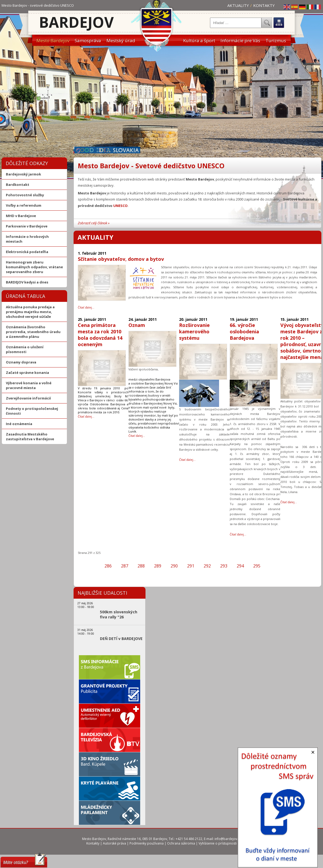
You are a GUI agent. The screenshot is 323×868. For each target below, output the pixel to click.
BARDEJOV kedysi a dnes (27, 282)
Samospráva (88, 40)
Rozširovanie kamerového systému (194, 331)
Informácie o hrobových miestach (27, 239)
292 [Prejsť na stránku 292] (207, 566)
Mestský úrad (121, 40)
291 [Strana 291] (191, 566)
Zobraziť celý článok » (94, 223)
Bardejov (76, 22)
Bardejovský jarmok (23, 174)
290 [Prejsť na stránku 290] (174, 566)
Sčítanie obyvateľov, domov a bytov (121, 259)
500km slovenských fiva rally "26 (119, 614)
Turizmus (276, 40)
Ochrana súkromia (181, 843)
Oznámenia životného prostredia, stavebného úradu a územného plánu (33, 332)
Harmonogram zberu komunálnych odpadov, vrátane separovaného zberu (34, 267)
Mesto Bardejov (53, 40)
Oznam (137, 325)
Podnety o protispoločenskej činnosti (32, 411)
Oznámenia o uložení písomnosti (25, 349)
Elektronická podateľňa (27, 252)
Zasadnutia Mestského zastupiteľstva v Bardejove (30, 437)
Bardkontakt (18, 185)
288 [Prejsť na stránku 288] (141, 566)
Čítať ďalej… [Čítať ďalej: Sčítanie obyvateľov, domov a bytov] (86, 307)
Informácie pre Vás (240, 40)
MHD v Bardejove (21, 216)
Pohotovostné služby (25, 195)
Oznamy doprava (21, 362)
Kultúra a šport (199, 40)
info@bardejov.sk (228, 839)
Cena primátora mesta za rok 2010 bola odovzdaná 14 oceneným (100, 335)
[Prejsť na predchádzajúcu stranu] (95, 566)
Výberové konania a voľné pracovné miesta (29, 385)
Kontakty (264, 5)
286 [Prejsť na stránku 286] (108, 566)
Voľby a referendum (24, 205)
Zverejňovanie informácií (28, 398)
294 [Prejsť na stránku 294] (240, 566)
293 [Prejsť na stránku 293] (224, 566)
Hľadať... (267, 23)
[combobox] (236, 23)
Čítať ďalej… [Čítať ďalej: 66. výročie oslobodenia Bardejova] (238, 534)
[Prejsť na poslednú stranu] (279, 566)
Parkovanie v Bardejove (27, 226)
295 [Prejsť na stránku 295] (257, 566)
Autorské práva (114, 843)
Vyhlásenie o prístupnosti (218, 843)
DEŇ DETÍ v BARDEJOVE (121, 639)
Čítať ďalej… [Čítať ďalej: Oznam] (137, 436)
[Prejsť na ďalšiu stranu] (270, 566)
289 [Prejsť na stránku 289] (158, 566)
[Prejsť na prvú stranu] (86, 566)
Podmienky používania (147, 843)
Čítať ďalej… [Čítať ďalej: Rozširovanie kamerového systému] (187, 460)
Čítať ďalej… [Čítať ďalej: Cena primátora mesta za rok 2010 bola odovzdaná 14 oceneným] (86, 416)
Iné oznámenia (19, 424)
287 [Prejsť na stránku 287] (125, 566)
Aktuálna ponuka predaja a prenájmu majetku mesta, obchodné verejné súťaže (30, 312)
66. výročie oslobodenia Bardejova (244, 331)
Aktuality (238, 5)
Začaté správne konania (27, 373)
